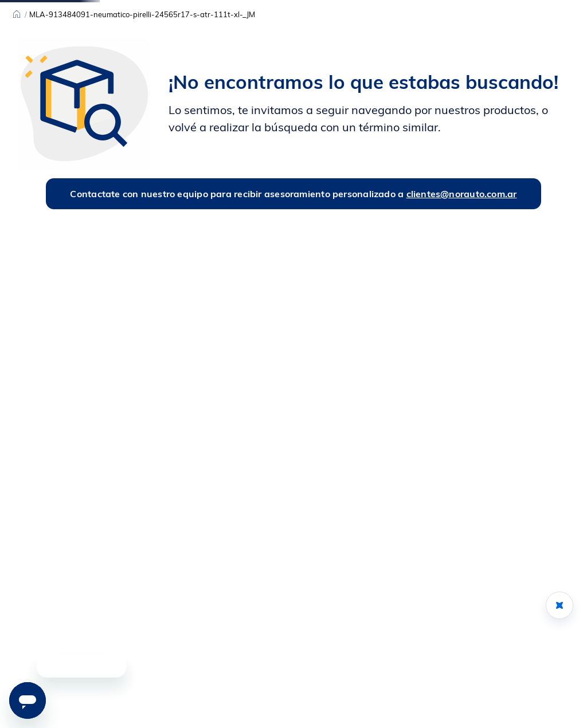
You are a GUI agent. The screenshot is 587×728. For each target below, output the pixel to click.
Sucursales (33, 8)
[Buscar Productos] (393, 37)
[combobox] (315, 37)
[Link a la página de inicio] (17, 95)
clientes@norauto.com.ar (462, 273)
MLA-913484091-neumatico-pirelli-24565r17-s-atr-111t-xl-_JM (142, 95)
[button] (521, 682)
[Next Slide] (411, 8)
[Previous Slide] (176, 8)
